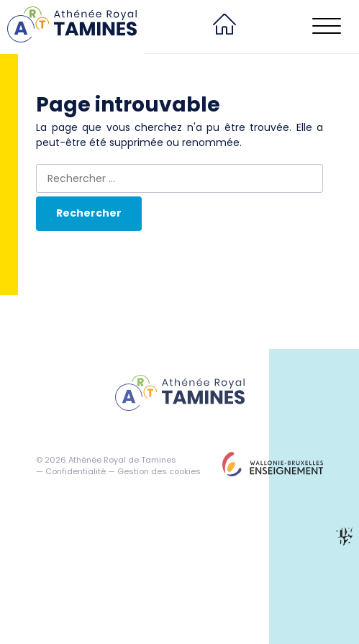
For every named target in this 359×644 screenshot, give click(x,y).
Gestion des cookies (159, 471)
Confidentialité (76, 471)
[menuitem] (224, 27)
